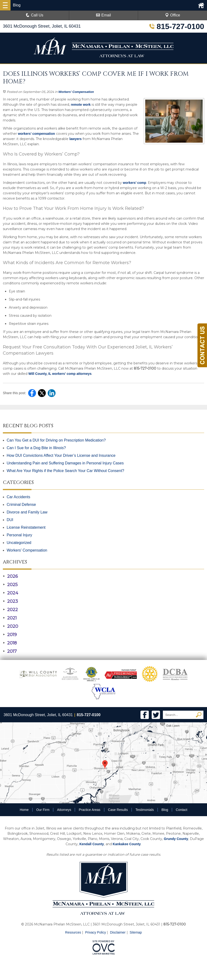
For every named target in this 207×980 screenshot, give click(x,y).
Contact (181, 810)
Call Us (35, 15)
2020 (10, 626)
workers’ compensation (36, 134)
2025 (10, 585)
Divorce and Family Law (27, 512)
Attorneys (64, 810)
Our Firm (43, 810)
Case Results (118, 810)
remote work (80, 105)
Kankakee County (127, 844)
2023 (10, 601)
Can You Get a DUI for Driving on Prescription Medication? (56, 440)
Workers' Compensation (76, 92)
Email (103, 15)
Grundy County (176, 839)
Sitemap (136, 932)
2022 (10, 610)
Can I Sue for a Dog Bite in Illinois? (36, 448)
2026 (10, 576)
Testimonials (145, 810)
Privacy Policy (96, 932)
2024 (10, 593)
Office (173, 15)
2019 (10, 635)
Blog (165, 810)
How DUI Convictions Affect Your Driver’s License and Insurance (61, 455)
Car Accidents (18, 497)
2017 (10, 651)
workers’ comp (134, 183)
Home (24, 810)
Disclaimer (118, 932)
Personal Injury (19, 535)
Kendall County (92, 844)
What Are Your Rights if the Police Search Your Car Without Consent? (65, 471)
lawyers (75, 139)
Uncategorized (19, 543)
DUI (10, 520)
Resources (73, 932)
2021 (10, 618)
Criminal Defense (21, 505)
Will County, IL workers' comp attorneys (60, 374)
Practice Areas (89, 810)
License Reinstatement (26, 527)
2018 (10, 643)
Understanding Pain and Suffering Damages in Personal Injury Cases (65, 463)
